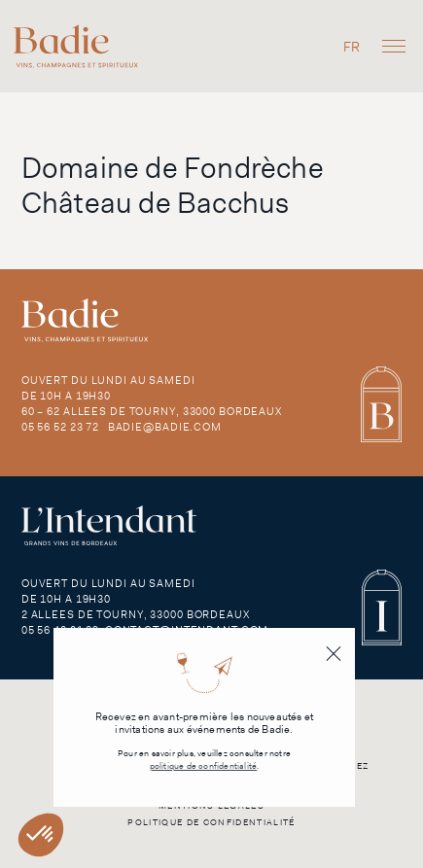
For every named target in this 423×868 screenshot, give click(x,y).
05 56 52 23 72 (60, 427)
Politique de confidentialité (211, 822)
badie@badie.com (165, 427)
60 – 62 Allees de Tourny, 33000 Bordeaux (152, 411)
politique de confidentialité (204, 766)
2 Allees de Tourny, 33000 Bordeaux (136, 614)
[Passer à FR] (352, 46)
